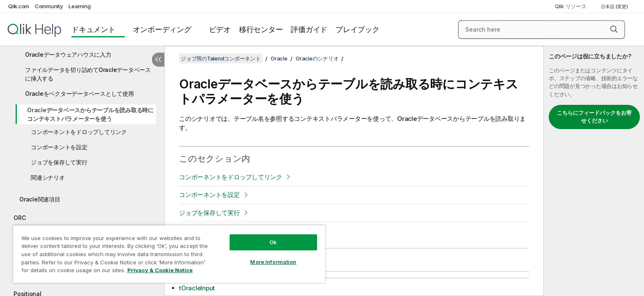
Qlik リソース (571, 6)
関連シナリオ (48, 177)
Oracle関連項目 (40, 199)
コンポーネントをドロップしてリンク (79, 132)
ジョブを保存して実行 (59, 162)
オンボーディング (162, 29)
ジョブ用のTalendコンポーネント (221, 58)
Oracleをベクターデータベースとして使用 (79, 94)
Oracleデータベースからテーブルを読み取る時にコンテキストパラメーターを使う (90, 114)
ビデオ (220, 29)
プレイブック (358, 29)
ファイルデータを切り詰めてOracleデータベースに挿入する (88, 74)
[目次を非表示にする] (158, 60)
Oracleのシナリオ (317, 58)
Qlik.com (19, 6)
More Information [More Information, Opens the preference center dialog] (273, 262)
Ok (273, 242)
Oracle (279, 58)
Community (49, 6)
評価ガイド (309, 29)
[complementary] (594, 171)
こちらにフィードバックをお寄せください (594, 117)
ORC (20, 218)
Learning (79, 6)
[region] (169, 254)
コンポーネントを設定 (59, 147)
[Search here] (542, 30)
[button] (614, 29)
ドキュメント (93, 29)
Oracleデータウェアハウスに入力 (68, 54)
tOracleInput (197, 288)
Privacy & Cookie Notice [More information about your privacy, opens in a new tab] (160, 270)
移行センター (261, 29)
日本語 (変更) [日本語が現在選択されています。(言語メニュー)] (615, 7)
